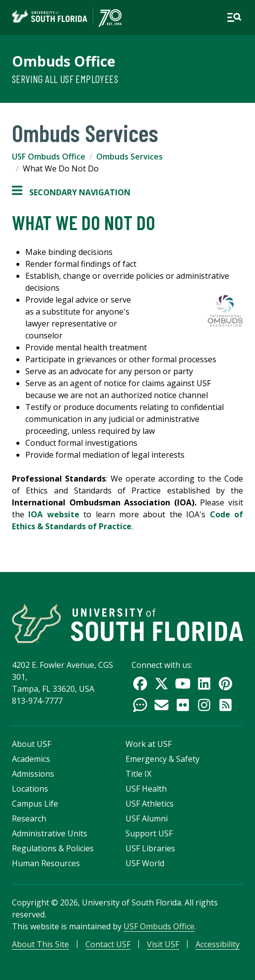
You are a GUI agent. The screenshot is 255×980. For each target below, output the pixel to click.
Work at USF (149, 744)
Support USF (149, 833)
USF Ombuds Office (49, 157)
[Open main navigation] (234, 17)
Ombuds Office (64, 61)
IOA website (56, 514)
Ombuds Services (129, 157)
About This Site (40, 944)
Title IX (138, 774)
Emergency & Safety (162, 759)
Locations (30, 789)
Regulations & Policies (53, 848)
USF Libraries (150, 848)
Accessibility (218, 944)
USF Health (146, 789)
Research (29, 818)
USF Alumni (147, 818)
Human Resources (46, 863)
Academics (31, 759)
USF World (145, 863)
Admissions (33, 774)
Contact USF (108, 944)
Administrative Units (50, 833)
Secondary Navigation (71, 192)
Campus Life (35, 804)
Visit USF (163, 944)
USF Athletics (150, 804)
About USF (32, 744)
